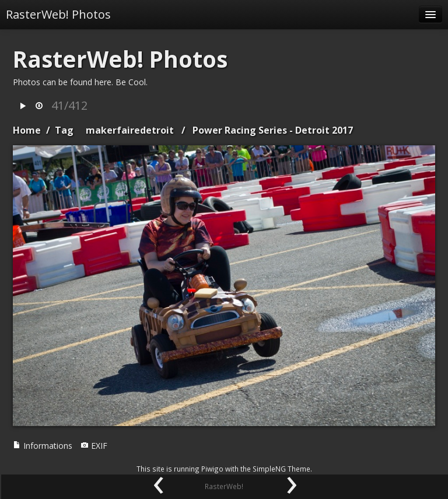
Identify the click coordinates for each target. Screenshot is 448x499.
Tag (64, 130)
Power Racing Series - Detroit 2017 (273, 130)
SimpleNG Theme (281, 469)
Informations (43, 446)
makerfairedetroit (130, 130)
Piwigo (212, 469)
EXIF (94, 446)
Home (27, 130)
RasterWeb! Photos (58, 14)
